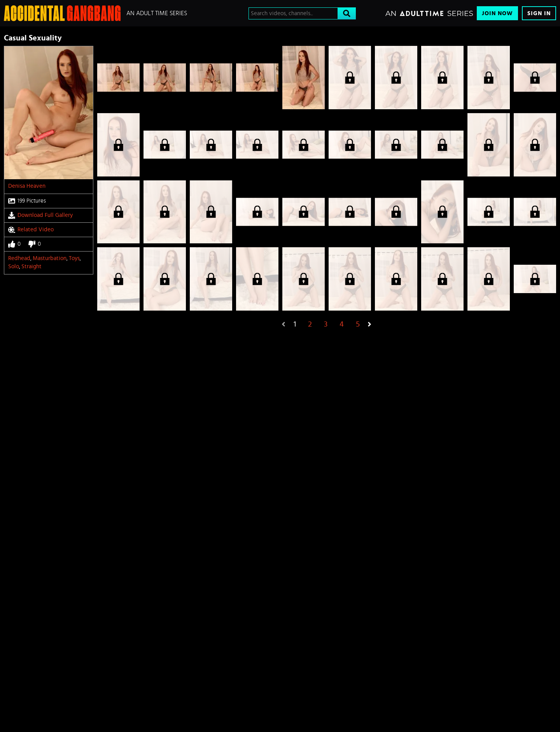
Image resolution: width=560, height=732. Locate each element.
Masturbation (50, 258)
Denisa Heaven (27, 186)
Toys (74, 258)
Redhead (19, 258)
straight (31, 266)
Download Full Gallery (40, 215)
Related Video (31, 230)
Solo (14, 266)
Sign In (539, 13)
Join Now (497, 13)
